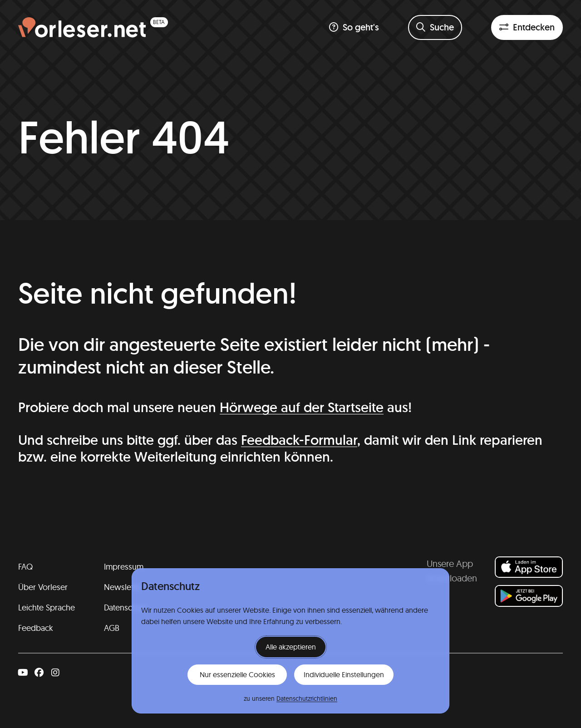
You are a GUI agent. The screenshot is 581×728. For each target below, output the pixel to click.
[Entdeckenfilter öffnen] (527, 27)
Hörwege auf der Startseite (302, 407)
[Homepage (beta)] (93, 27)
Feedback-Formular (299, 440)
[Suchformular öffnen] (435, 27)
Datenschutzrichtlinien (307, 698)
